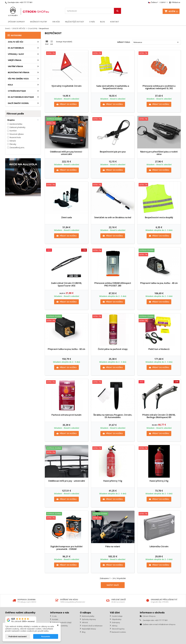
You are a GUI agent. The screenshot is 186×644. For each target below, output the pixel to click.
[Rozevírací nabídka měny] (164, 2)
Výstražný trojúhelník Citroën (67, 86)
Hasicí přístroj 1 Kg (113, 481)
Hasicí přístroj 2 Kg (159, 481)
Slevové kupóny (118, 629)
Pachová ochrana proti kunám (66, 415)
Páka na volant (113, 546)
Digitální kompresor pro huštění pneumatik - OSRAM (66, 548)
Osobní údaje (117, 616)
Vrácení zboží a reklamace (92, 626)
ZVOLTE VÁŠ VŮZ (16, 42)
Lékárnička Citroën (159, 546)
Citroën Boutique (17, 91)
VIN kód (56, 22)
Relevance (156, 42)
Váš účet (115, 612)
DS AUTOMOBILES (16, 48)
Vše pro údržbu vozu (18, 79)
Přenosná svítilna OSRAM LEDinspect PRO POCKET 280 (113, 284)
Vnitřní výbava (15, 66)
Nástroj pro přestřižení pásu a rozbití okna (159, 153)
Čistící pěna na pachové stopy (113, 349)
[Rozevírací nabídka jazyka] (153, 2)
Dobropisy (116, 622)
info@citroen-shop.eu (167, 624)
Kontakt (115, 22)
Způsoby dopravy (16, 22)
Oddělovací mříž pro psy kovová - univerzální (66, 153)
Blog (102, 22)
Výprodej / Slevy (16, 54)
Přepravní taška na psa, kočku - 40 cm (159, 283)
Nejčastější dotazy (75, 22)
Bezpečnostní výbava (19, 72)
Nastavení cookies (119, 632)
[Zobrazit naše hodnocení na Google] (21, 620)
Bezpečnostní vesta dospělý (159, 217)
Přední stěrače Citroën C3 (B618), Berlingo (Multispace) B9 (159, 416)
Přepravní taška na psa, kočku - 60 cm (66, 349)
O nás (92, 22)
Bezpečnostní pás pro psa (113, 152)
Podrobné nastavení (18, 636)
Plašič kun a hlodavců (159, 349)
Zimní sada (67, 217)
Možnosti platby (39, 22)
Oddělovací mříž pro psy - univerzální (67, 481)
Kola (10, 85)
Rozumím (46, 636)
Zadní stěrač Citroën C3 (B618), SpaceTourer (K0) (66, 284)
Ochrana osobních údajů (62, 622)
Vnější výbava (15, 60)
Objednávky (116, 619)
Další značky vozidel (18, 103)
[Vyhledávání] (93, 11)
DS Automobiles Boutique (21, 97)
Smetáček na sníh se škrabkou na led (113, 217)
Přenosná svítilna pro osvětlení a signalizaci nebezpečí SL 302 (159, 87)
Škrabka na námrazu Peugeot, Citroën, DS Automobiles (113, 416)
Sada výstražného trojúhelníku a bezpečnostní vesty (113, 87)
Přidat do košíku (66, 104)
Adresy (114, 626)
